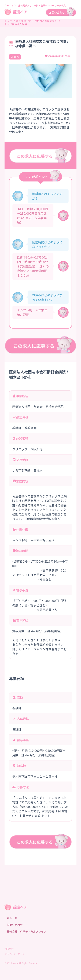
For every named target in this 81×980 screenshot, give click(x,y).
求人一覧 (12, 918)
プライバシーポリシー (16, 954)
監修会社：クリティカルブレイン (27, 931)
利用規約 (9, 948)
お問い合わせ (15, 925)
